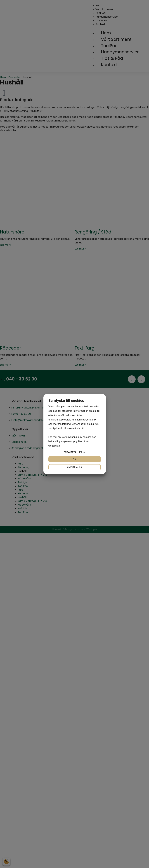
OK (74, 459)
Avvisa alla (74, 467)
